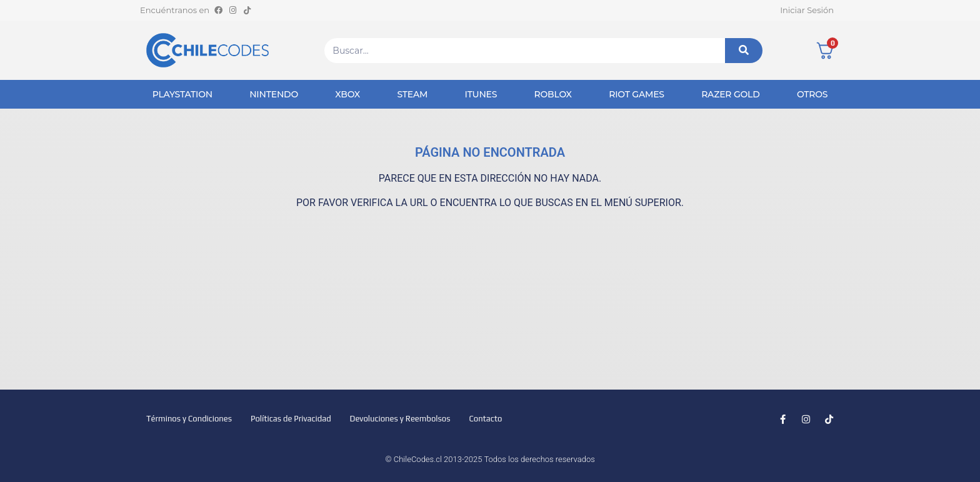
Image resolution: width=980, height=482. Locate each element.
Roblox (553, 94)
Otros (812, 94)
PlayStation (182, 94)
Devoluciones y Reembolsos (400, 419)
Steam (412, 94)
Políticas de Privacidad (291, 419)
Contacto (485, 419)
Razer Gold (730, 94)
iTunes (481, 94)
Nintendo (274, 94)
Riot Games (637, 94)
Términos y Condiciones (189, 419)
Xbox (347, 94)
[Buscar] (744, 51)
